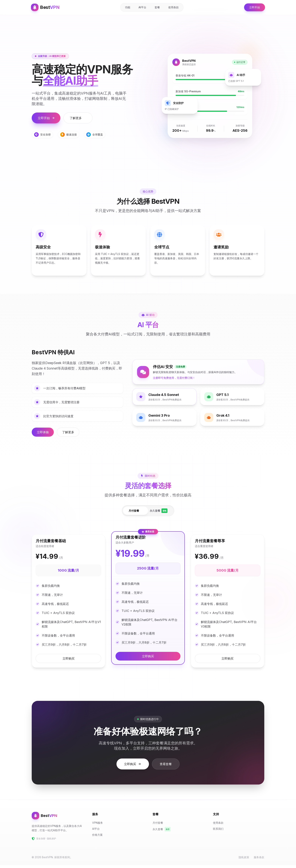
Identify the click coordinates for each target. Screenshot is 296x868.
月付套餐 (133, 512)
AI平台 (141, 7)
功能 (126, 7)
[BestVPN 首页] (46, 7)
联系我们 (219, 832)
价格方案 (98, 838)
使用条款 (172, 7)
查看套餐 (166, 767)
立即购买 (69, 661)
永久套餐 (159, 512)
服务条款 (259, 860)
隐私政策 (244, 860)
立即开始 (253, 7)
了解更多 (77, 118)
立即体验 (44, 434)
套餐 (156, 7)
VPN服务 (98, 826)
